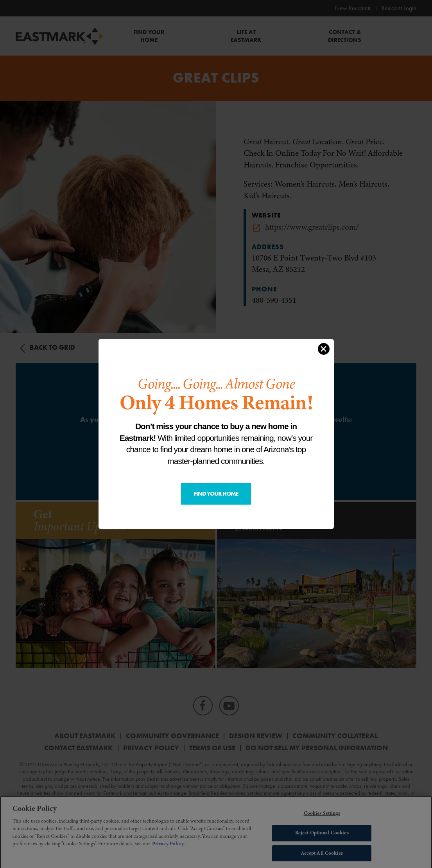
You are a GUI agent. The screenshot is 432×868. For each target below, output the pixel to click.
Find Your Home (216, 494)
